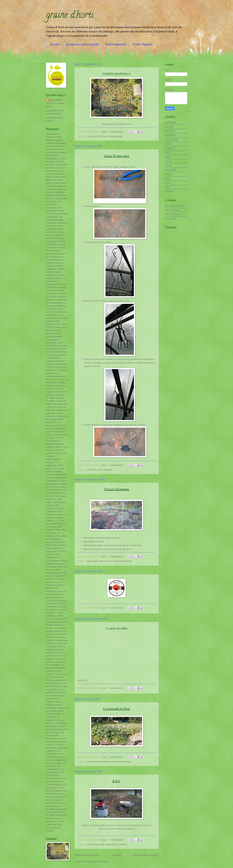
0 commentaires (116, 132)
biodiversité (104, 762)
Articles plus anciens (146, 855)
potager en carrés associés (83, 44)
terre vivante (171, 219)
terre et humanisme (173, 214)
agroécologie (92, 561)
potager (120, 136)
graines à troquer (172, 210)
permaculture (119, 561)
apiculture (169, 127)
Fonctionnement (116, 44)
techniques (108, 470)
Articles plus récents (87, 855)
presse (168, 183)
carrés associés (93, 136)
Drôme (104, 136)
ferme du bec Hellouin (175, 206)
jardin (101, 844)
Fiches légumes (142, 44)
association (170, 131)
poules (168, 179)
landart (168, 157)
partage (168, 166)
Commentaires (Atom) (97, 862)
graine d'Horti (56, 100)
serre (100, 470)
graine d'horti (70, 16)
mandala (111, 136)
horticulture (92, 470)
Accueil (55, 44)
